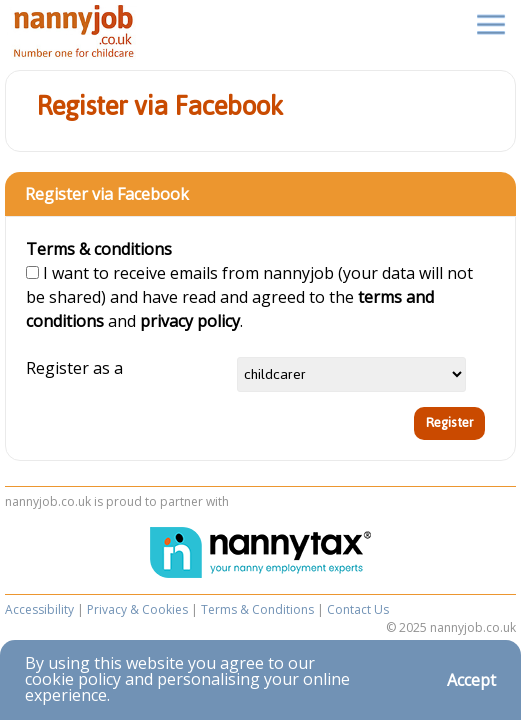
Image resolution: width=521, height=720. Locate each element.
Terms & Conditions (257, 609)
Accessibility (39, 609)
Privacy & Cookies (137, 609)
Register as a (74, 368)
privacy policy (190, 321)
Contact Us (358, 609)
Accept (471, 680)
